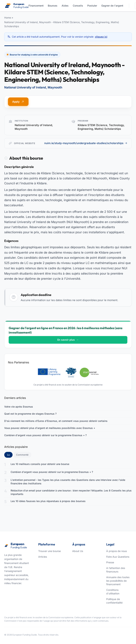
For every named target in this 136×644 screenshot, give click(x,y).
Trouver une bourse (49, 551)
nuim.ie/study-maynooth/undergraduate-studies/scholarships (86, 143)
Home (8, 18)
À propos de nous (117, 551)
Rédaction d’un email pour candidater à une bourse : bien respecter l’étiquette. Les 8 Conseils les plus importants (71, 492)
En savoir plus (68, 340)
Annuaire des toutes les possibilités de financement (118, 581)
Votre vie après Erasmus (19, 407)
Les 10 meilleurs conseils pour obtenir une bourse (40, 464)
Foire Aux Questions (118, 557)
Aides (65, 6)
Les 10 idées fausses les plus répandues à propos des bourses (48, 501)
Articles (43, 557)
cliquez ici (101, 37)
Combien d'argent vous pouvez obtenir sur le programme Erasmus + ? (45, 435)
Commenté (22, 455)
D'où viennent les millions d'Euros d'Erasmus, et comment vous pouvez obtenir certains (56, 421)
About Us (78, 551)
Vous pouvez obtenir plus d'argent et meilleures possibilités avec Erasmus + (50, 428)
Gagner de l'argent (112, 6)
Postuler (92, 6)
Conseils (78, 6)
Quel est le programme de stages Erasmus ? (30, 414)
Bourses (53, 6)
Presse (110, 562)
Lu (10, 455)
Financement (36, 6)
